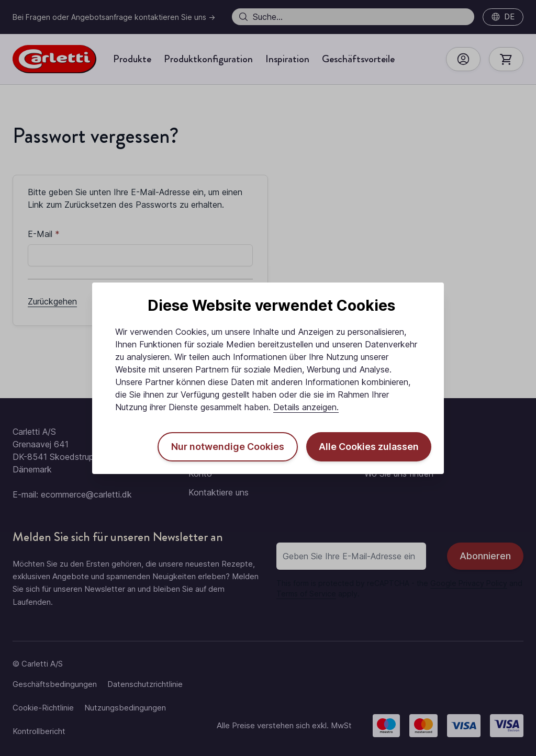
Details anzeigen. (306, 407)
